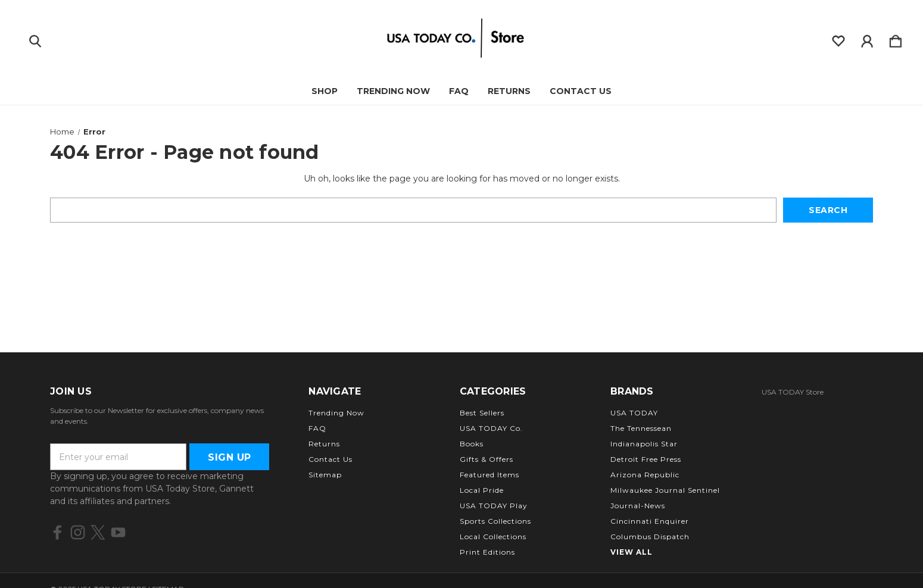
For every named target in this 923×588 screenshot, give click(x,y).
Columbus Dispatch (650, 537)
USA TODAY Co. (491, 428)
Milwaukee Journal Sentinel (665, 490)
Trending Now (393, 91)
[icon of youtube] (118, 532)
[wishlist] (838, 39)
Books (472, 444)
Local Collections (493, 537)
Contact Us (581, 91)
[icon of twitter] (98, 532)
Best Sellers (482, 413)
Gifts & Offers (487, 459)
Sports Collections (495, 521)
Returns (509, 91)
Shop (325, 91)
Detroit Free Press (646, 459)
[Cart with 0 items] (896, 39)
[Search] (35, 39)
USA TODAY (634, 413)
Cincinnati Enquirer (650, 521)
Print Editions (487, 552)
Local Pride (482, 490)
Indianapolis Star (644, 444)
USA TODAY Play (494, 506)
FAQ (459, 91)
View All (632, 552)
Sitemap (325, 475)
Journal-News (638, 506)
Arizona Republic (645, 475)
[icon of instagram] (78, 532)
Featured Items (489, 475)
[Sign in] (867, 39)
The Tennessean (641, 428)
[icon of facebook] (57, 532)
